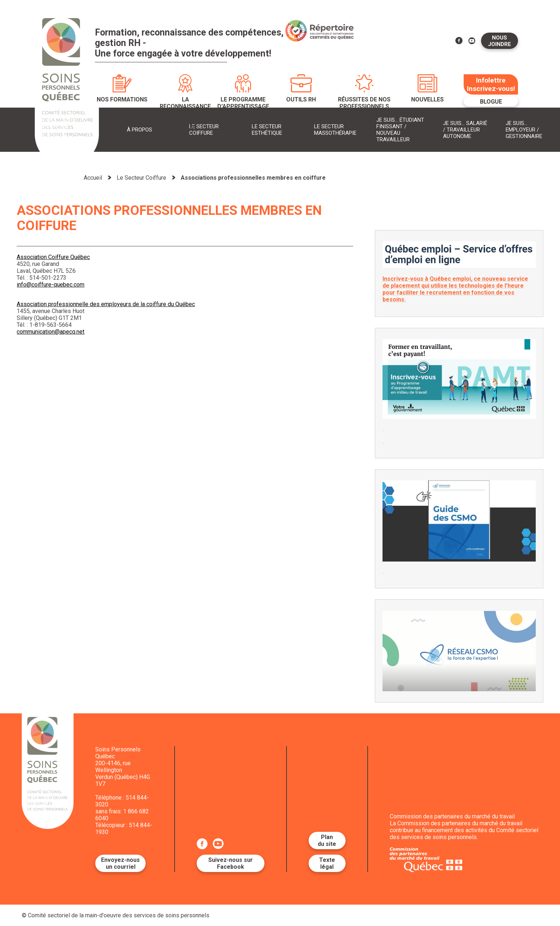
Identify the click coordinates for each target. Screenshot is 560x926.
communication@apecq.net (51, 332)
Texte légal (327, 863)
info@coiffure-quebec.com (51, 285)
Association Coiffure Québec (53, 257)
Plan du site (327, 841)
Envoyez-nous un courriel (120, 863)
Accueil (93, 178)
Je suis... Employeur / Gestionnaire (524, 130)
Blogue (491, 102)
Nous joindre (500, 41)
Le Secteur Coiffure (141, 178)
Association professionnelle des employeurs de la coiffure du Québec (106, 304)
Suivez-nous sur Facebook (231, 863)
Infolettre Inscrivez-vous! (491, 84)
